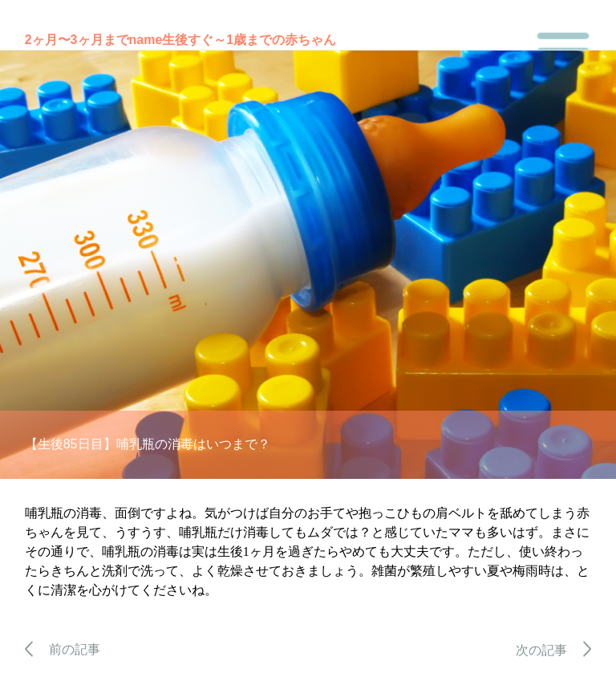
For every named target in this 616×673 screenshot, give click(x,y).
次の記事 (554, 650)
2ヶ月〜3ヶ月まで (77, 40)
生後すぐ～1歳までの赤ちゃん (249, 40)
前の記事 (63, 649)
